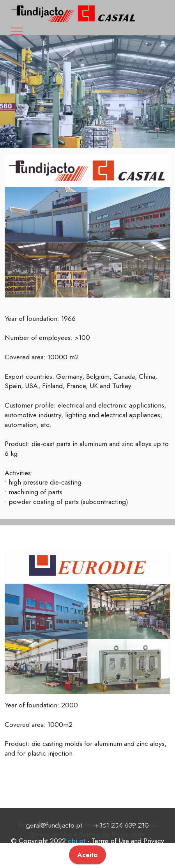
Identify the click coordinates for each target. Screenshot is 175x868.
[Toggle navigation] (17, 31)
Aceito (87, 855)
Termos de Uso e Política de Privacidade (87, 834)
